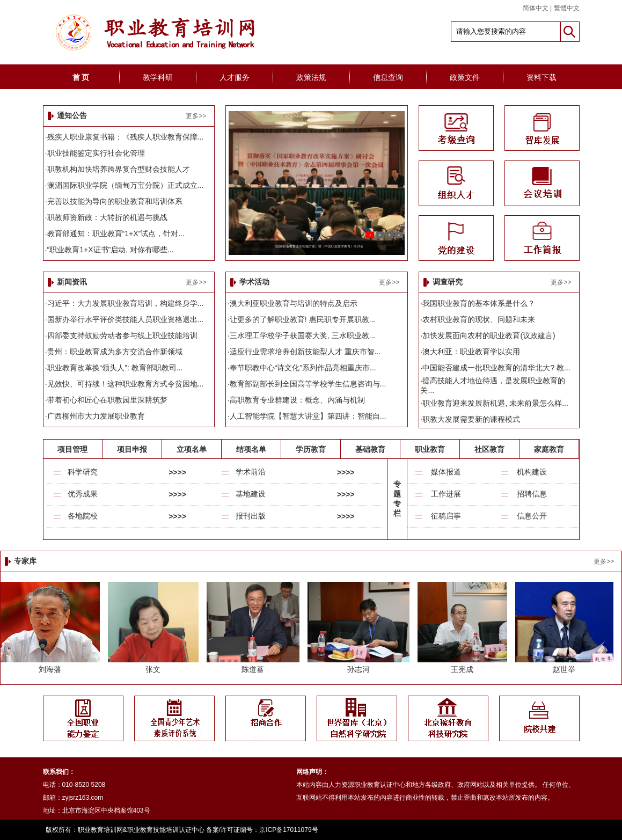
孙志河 (358, 669)
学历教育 (311, 449)
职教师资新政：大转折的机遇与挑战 (107, 217)
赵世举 (564, 669)
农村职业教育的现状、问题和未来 (479, 319)
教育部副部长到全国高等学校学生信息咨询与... (308, 384)
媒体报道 (446, 472)
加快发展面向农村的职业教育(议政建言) (489, 335)
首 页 (81, 77)
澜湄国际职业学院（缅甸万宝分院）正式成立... (126, 185)
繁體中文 (567, 8)
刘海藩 (50, 669)
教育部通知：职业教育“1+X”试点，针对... (116, 233)
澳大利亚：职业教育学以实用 (471, 352)
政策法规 (311, 77)
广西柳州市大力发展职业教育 (96, 416)
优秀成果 (83, 494)
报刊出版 (251, 516)
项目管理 (72, 449)
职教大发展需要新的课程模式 (471, 419)
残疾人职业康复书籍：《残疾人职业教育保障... (126, 137)
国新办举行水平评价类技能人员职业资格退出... (126, 319)
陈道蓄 (253, 669)
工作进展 (446, 494)
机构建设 (532, 472)
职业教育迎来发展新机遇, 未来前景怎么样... (495, 403)
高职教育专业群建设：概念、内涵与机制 (297, 400)
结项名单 (251, 449)
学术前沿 (251, 472)
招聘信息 (532, 494)
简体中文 (536, 8)
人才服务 (235, 77)
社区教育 (489, 449)
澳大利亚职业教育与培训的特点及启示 (294, 303)
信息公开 (532, 516)
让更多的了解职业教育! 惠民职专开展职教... (302, 319)
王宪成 (462, 669)
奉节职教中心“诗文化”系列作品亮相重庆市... (303, 368)
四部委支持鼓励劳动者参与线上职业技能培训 (122, 335)
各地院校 (83, 516)
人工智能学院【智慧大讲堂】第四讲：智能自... (308, 416)
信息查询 (388, 77)
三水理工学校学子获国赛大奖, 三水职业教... (302, 335)
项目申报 (132, 449)
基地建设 (251, 494)
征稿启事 (446, 516)
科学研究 (83, 472)
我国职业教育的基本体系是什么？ (479, 303)
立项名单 (192, 449)
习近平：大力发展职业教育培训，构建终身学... (126, 303)
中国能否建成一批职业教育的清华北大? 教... (496, 368)
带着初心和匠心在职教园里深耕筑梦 (107, 400)
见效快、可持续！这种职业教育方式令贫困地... (126, 384)
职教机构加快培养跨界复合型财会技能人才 (119, 169)
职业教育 (430, 449)
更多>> (196, 116)
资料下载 (541, 77)
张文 (153, 669)
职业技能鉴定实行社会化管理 (96, 153)
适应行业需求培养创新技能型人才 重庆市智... (305, 352)
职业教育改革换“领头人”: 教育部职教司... (115, 368)
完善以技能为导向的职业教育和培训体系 (115, 201)
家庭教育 (549, 449)
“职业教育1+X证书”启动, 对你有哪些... (111, 250)
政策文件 (465, 77)
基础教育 (370, 449)
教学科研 (158, 77)
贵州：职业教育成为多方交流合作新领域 (115, 352)
